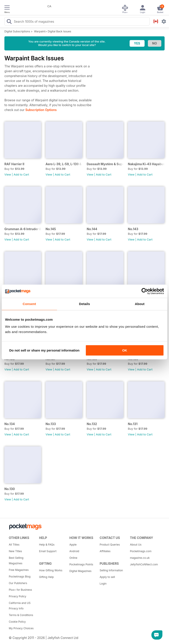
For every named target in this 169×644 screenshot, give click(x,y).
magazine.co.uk (140, 558)
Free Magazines (19, 570)
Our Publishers (18, 583)
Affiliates (105, 551)
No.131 (133, 424)
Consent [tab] (29, 304)
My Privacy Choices (21, 628)
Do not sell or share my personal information (44, 350)
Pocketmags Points (81, 564)
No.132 (92, 424)
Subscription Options (41, 110)
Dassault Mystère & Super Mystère (105, 164)
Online (73, 558)
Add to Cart (21, 174)
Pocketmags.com (141, 551)
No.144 (92, 229)
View (8, 174)
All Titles (14, 545)
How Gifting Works (51, 570)
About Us (136, 545)
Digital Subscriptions (17, 31)
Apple (73, 545)
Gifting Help (47, 577)
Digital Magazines (80, 571)
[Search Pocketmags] (9, 22)
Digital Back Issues (60, 31)
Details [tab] (84, 304)
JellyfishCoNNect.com (143, 564)
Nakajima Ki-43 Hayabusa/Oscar (146, 164)
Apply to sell (107, 577)
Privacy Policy (17, 596)
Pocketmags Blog (20, 576)
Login (103, 584)
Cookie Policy (17, 622)
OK (125, 350)
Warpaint (40, 31)
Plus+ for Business (20, 590)
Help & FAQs (47, 545)
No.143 (133, 229)
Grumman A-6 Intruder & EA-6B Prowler (23, 229)
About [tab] (140, 304)
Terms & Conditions (21, 615)
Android (74, 551)
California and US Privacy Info (20, 606)
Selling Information (111, 570)
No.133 (51, 424)
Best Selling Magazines (16, 561)
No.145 (51, 229)
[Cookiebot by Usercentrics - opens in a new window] (145, 291)
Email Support (48, 551)
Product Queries (110, 545)
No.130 (10, 489)
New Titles (15, 551)
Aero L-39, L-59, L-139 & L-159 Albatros (64, 164)
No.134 (10, 424)
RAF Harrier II (14, 164)
